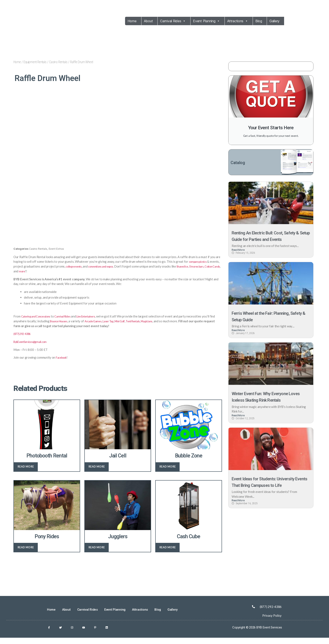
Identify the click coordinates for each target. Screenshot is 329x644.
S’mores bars (22, 276)
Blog (259, 21)
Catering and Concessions (39, 321)
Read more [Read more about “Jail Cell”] (97, 471)
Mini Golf (143, 326)
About (148, 21)
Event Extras (56, 254)
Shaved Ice (204, 272)
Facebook (62, 362)
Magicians (175, 326)
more (60, 276)
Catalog (239, 163)
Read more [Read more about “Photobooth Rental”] (26, 471)
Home (132, 21)
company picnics (200, 267)
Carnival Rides (173, 21)
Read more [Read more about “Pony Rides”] (26, 552)
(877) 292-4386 (24, 339)
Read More (238, 257)
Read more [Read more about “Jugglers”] (97, 552)
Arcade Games (111, 326)
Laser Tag (129, 326)
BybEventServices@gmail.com (34, 346)
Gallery (274, 21)
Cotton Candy (41, 276)
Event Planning (206, 21)
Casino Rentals (58, 62)
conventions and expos (117, 272)
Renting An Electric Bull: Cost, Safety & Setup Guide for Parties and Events (267, 240)
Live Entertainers (97, 321)
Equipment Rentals (35, 62)
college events (86, 272)
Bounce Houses (74, 326)
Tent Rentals (159, 326)
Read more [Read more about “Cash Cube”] (168, 552)
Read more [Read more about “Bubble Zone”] (168, 471)
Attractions (238, 21)
